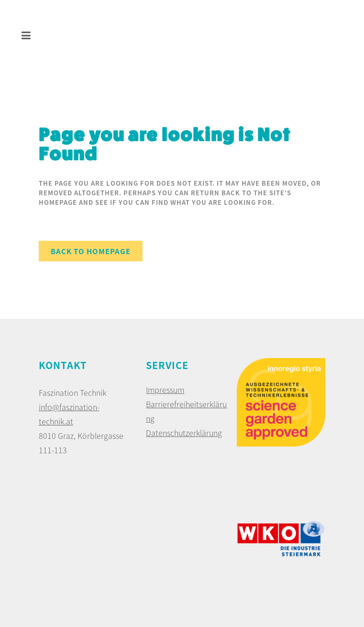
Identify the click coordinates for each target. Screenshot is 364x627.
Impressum (165, 390)
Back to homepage (91, 251)
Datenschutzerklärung (184, 433)
